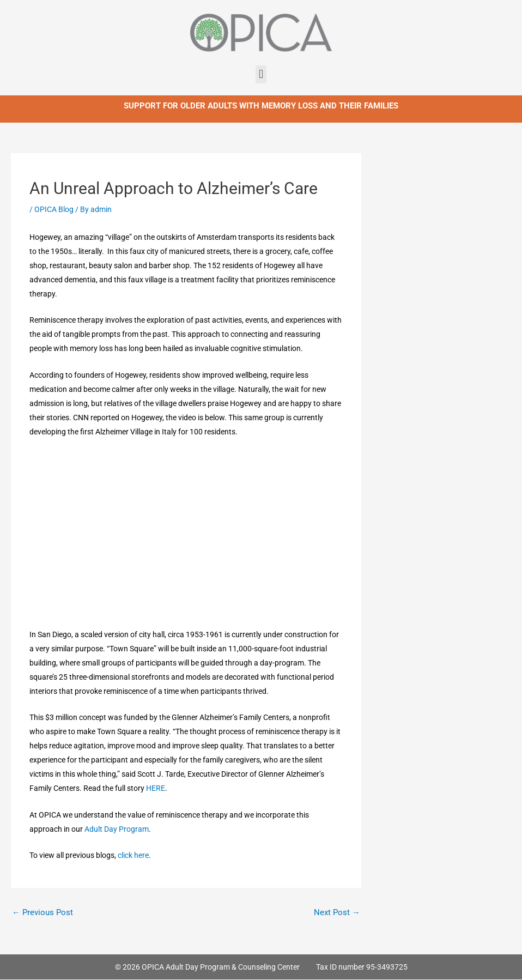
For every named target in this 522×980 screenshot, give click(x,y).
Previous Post (43, 912)
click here (133, 855)
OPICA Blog (54, 209)
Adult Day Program (117, 829)
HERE (156, 788)
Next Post (337, 912)
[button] (261, 74)
